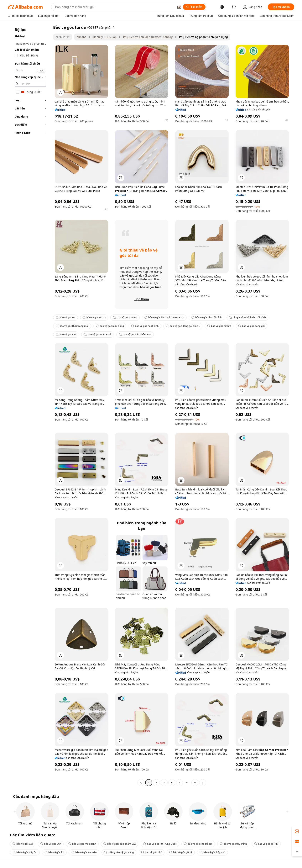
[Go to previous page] (141, 783)
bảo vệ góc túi (65, 318)
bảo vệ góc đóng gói (251, 326)
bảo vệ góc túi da (94, 318)
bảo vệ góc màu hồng (110, 326)
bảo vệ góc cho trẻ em (198, 844)
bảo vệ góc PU (54, 852)
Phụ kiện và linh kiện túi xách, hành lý (148, 37)
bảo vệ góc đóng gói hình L (183, 326)
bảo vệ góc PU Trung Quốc (160, 844)
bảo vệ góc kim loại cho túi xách (164, 318)
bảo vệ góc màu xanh (98, 334)
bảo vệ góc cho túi (125, 318)
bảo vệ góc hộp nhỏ (212, 852)
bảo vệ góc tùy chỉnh (233, 844)
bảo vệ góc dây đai (25, 852)
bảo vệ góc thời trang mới (72, 326)
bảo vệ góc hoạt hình (145, 326)
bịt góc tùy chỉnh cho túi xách (247, 318)
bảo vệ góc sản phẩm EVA (135, 334)
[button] (179, 7)
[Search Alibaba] (114, 7)
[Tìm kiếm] (194, 7)
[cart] (234, 7)
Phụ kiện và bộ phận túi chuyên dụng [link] (203, 37)
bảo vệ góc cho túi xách (207, 318)
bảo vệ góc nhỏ (152, 852)
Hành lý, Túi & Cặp (105, 37)
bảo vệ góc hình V (219, 326)
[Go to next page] (203, 783)
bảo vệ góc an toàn (84, 852)
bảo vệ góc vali (23, 844)
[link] (297, 831)
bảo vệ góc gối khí (266, 844)
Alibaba (81, 37)
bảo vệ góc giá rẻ (181, 852)
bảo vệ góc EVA (66, 334)
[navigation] (29, 405)
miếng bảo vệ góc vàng (119, 852)
